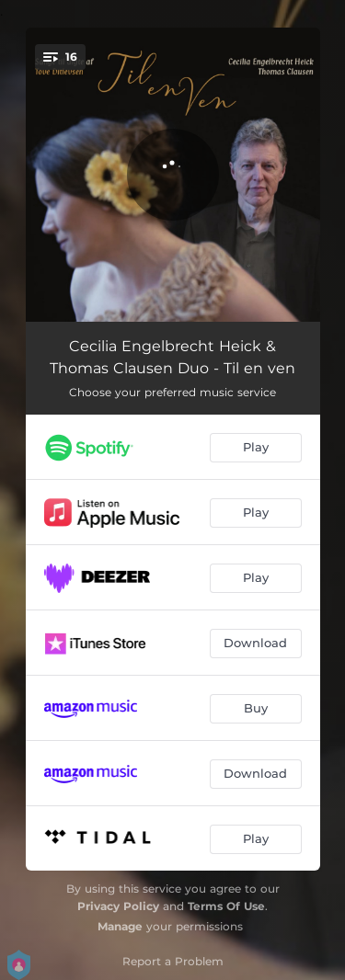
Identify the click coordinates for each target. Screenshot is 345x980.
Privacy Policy (118, 906)
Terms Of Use (226, 906)
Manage (120, 926)
